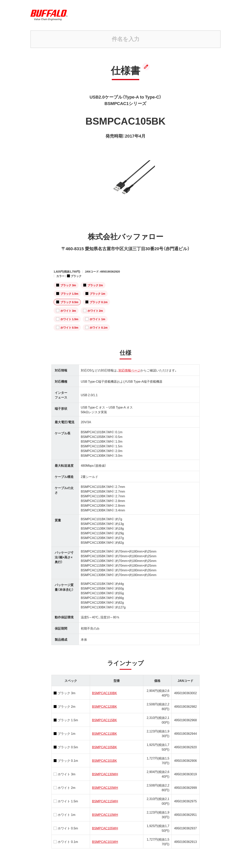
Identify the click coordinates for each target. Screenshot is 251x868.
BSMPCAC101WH (105, 842)
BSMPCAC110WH (105, 815)
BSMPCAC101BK (104, 760)
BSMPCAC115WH (105, 801)
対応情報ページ (129, 370)
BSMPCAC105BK (104, 747)
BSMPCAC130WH (105, 774)
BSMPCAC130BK (104, 693)
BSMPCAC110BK (104, 733)
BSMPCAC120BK (104, 706)
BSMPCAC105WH (105, 828)
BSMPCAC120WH (105, 787)
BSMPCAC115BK (104, 720)
